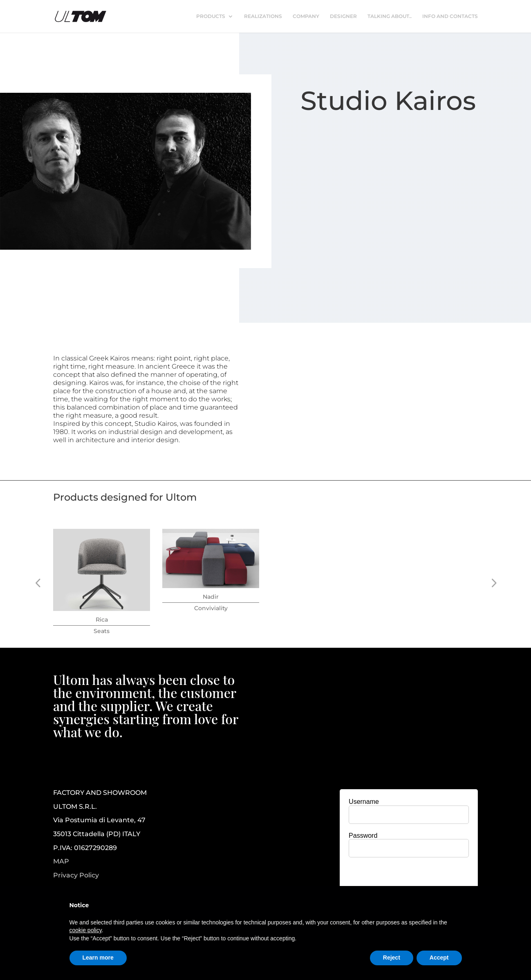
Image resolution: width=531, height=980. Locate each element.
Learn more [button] (98, 958)
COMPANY (306, 16)
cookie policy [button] (86, 930)
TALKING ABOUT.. (390, 16)
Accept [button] (439, 958)
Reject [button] (392, 958)
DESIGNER (343, 16)
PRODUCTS (211, 16)
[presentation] (409, 879)
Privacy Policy (76, 875)
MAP (61, 861)
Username (364, 802)
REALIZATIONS (263, 16)
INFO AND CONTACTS (450, 16)
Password (363, 836)
